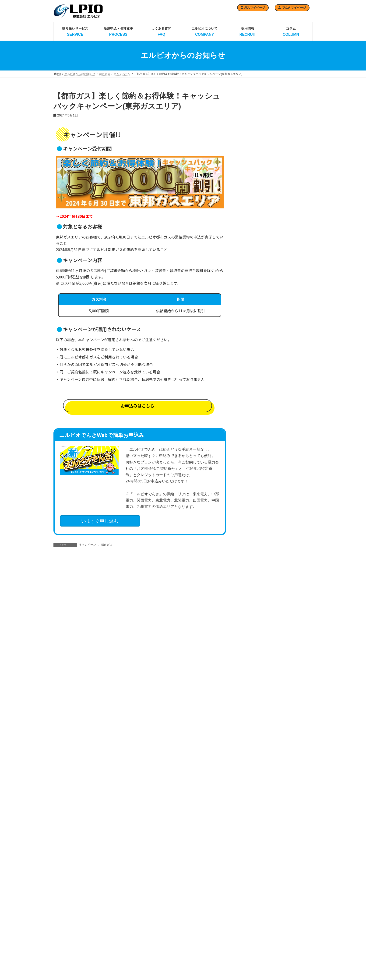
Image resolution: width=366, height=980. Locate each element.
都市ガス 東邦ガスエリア (160, 940)
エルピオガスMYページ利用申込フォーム (115, 946)
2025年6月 (252, 603)
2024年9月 (252, 675)
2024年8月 (252, 684)
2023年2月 (252, 847)
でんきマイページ (292, 8)
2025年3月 (252, 621)
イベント (250, 464)
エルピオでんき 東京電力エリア (204, 934)
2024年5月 (252, 711)
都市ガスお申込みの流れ (159, 973)
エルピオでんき (255, 472)
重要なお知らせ (255, 517)
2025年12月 (253, 549)
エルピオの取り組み (289, 916)
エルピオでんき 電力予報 (204, 924)
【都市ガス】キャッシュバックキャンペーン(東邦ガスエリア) (291, 193)
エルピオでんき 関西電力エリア (204, 958)
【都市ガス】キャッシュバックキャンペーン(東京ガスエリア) (291, 249)
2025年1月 (252, 639)
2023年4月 (252, 829)
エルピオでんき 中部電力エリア (204, 946)
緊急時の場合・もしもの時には (294, 942)
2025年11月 (253, 558)
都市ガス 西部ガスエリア (160, 956)
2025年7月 (252, 594)
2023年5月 (252, 819)
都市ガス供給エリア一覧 (159, 965)
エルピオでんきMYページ (248, 953)
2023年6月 (252, 811)
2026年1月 (252, 540)
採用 (247, 481)
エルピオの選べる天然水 (247, 973)
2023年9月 (252, 783)
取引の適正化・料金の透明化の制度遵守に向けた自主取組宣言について (291, 136)
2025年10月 (253, 567)
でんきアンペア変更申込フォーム (249, 943)
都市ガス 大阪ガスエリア (160, 948)
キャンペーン (88, 545)
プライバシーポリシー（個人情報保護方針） (294, 954)
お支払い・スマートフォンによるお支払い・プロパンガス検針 (116, 960)
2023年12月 (253, 756)
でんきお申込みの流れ (246, 909)
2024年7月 (252, 693)
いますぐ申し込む (100, 521)
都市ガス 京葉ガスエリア (160, 932)
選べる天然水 (254, 490)
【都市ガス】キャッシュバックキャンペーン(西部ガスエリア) (291, 164)
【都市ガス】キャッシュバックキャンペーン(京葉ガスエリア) (291, 278)
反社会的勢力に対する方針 (294, 932)
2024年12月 (253, 648)
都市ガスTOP (152, 916)
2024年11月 (253, 657)
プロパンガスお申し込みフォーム (116, 934)
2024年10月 (253, 666)
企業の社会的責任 (288, 924)
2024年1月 (252, 748)
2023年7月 (252, 801)
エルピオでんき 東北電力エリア (204, 970)
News (248, 455)
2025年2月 (252, 630)
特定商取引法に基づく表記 (293, 964)
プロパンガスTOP (111, 916)
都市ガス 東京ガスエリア (160, 924)
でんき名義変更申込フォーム (249, 931)
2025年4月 (252, 612)
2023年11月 (253, 766)
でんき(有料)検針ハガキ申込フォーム (246, 919)
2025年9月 (252, 576)
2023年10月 (253, 774)
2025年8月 (252, 585)
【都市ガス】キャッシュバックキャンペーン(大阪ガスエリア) (291, 221)
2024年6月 (252, 703)
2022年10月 (253, 874)
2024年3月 (252, 729)
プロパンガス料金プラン (114, 924)
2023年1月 (252, 856)
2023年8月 (252, 793)
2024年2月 (252, 738)
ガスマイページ (253, 8)
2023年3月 (252, 838)
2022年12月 (253, 864)
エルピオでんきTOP (200, 916)
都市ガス (107, 545)
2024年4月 (252, 720)
